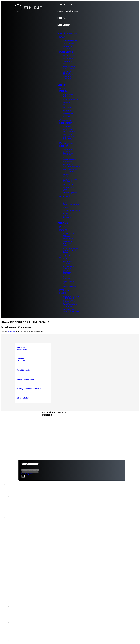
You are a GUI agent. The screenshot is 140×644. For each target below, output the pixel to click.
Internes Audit (68, 114)
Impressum (23, 423)
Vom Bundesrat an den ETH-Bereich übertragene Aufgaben (68, 270)
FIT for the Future (64, 292)
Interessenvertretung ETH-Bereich (70, 180)
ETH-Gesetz (67, 126)
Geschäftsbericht (69, 55)
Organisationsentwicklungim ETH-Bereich (72, 297)
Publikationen (66, 52)
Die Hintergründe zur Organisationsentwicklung (72, 311)
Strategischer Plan (68, 62)
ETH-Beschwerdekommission (72, 203)
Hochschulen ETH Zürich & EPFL (68, 244)
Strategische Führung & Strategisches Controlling (68, 152)
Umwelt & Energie (69, 287)
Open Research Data (69, 283)
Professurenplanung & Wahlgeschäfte (70, 170)
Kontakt (63, 5)
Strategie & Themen (65, 257)
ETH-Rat (62, 18)
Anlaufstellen (66, 198)
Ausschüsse (67, 111)
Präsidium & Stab (67, 104)
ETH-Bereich (64, 25)
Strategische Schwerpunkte (68, 263)
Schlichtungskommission (72, 210)
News (62, 37)
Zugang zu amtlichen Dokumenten (68, 215)
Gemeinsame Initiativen (68, 278)
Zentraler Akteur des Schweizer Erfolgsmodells (69, 236)
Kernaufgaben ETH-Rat (66, 145)
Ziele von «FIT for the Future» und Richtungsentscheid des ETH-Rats (70, 304)
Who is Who (67, 108)
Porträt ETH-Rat (64, 90)
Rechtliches (24, 420)
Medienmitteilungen (70, 40)
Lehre (31, 474)
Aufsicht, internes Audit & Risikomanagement (70, 190)
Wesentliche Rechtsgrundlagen (70, 130)
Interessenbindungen (70, 100)
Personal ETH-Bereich (68, 175)
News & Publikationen (68, 11)
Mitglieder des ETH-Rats (68, 96)
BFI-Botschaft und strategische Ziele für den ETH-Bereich (69, 137)
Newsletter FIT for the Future (69, 47)
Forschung (25, 474)
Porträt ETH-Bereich (66, 228)
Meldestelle (67, 207)
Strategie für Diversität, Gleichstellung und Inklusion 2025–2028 (68, 75)
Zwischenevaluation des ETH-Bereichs (70, 67)
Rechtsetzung (68, 184)
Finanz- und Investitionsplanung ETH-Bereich (70, 160)
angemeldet (12, 332)
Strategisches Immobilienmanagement (72, 166)
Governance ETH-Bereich (66, 122)
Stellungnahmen (69, 43)
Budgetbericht (68, 58)
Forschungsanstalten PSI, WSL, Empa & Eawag (70, 250)
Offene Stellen (68, 117)
